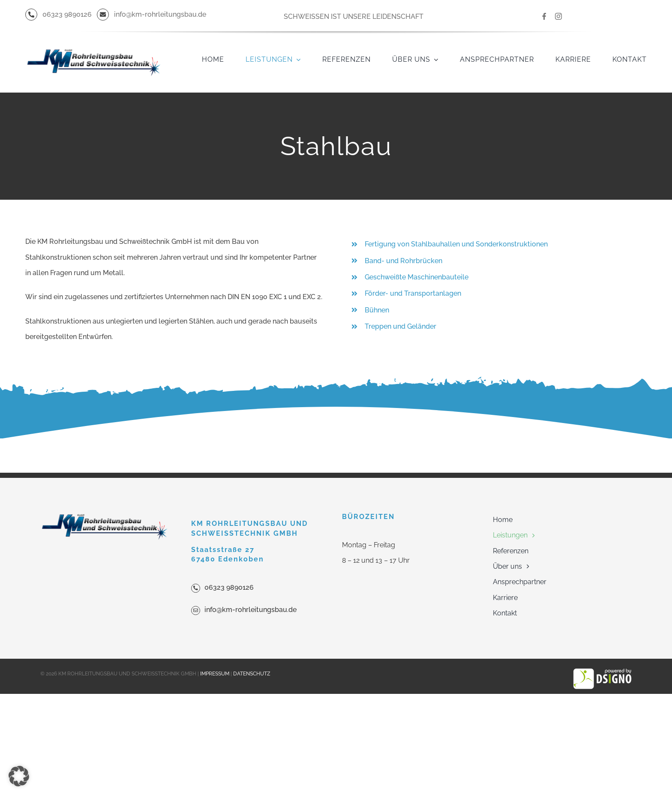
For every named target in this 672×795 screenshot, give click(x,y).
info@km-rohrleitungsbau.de (250, 610)
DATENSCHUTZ (252, 674)
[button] (19, 776)
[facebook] (544, 16)
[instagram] (558, 16)
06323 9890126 (229, 587)
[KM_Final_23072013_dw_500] (94, 35)
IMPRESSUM (215, 674)
